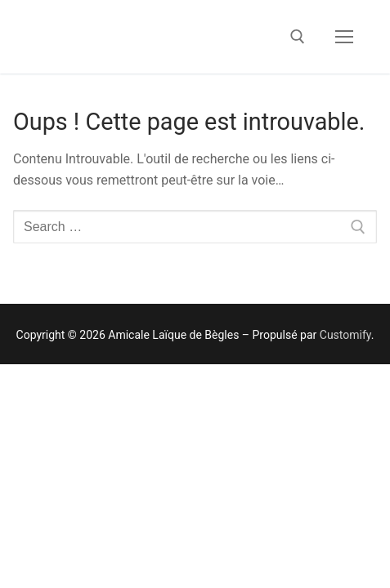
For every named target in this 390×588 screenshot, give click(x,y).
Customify (345, 335)
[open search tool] (298, 37)
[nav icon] (344, 37)
